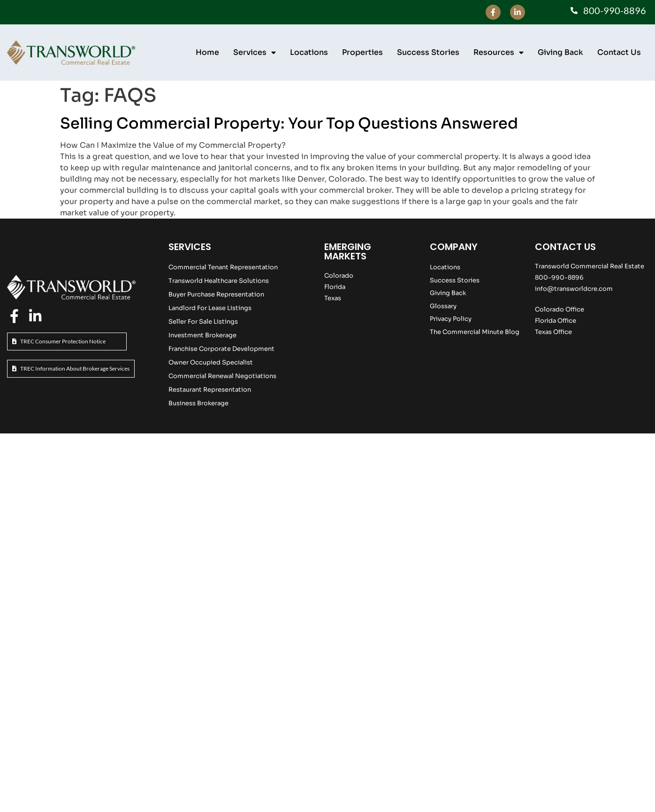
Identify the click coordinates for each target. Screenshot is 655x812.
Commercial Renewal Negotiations (222, 376)
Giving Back (560, 52)
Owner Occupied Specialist (211, 362)
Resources (499, 53)
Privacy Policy (451, 319)
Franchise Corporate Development (221, 349)
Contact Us (619, 52)
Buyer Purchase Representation (216, 294)
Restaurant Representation (210, 390)
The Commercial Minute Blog (475, 332)
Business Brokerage (198, 403)
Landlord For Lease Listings (210, 308)
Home (207, 52)
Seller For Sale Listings (203, 322)
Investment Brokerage (202, 335)
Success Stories (428, 52)
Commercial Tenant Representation (223, 267)
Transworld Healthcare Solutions (219, 281)
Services (255, 53)
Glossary (443, 306)
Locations (309, 52)
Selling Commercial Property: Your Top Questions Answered (289, 123)
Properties (362, 52)
